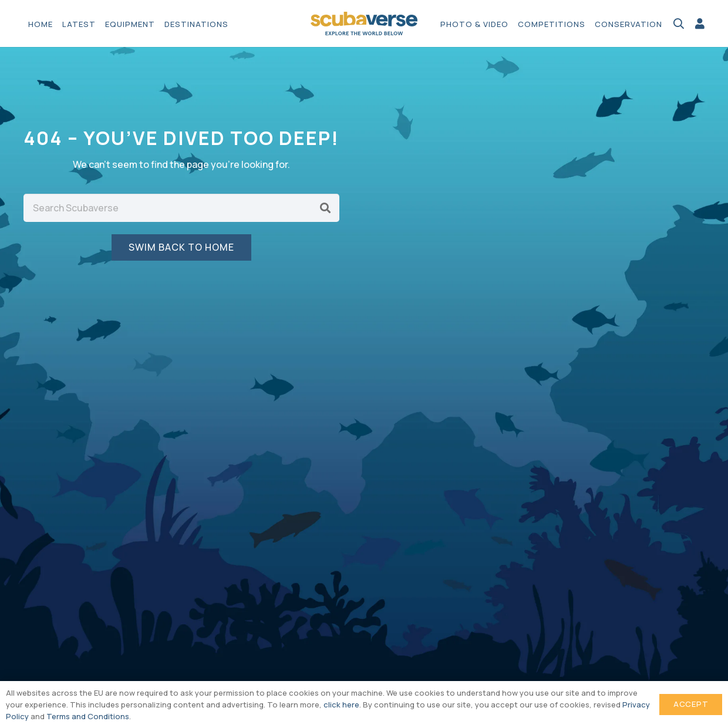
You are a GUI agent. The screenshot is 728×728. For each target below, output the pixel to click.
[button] (679, 23)
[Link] (700, 23)
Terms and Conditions (88, 716)
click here (341, 705)
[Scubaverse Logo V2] (364, 23)
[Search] (325, 208)
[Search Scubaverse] (181, 208)
